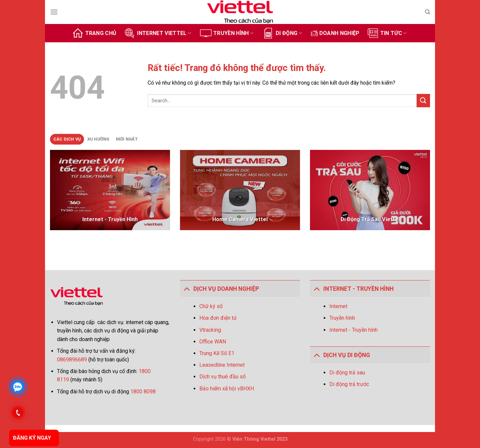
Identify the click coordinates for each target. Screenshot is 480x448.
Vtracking (210, 330)
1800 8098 (143, 392)
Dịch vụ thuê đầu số (222, 377)
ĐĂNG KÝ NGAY (32, 438)
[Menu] (54, 12)
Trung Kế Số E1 (217, 353)
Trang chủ (94, 33)
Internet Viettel (157, 33)
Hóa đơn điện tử (218, 318)
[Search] (427, 12)
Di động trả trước (349, 384)
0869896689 (73, 360)
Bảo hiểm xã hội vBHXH (227, 389)
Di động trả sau (347, 373)
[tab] (67, 139)
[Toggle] (186, 289)
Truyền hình (227, 33)
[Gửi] (423, 100)
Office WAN (213, 342)
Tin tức (387, 33)
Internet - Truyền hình (353, 330)
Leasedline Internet (222, 365)
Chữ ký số (211, 306)
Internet (338, 306)
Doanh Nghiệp (335, 33)
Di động (282, 33)
